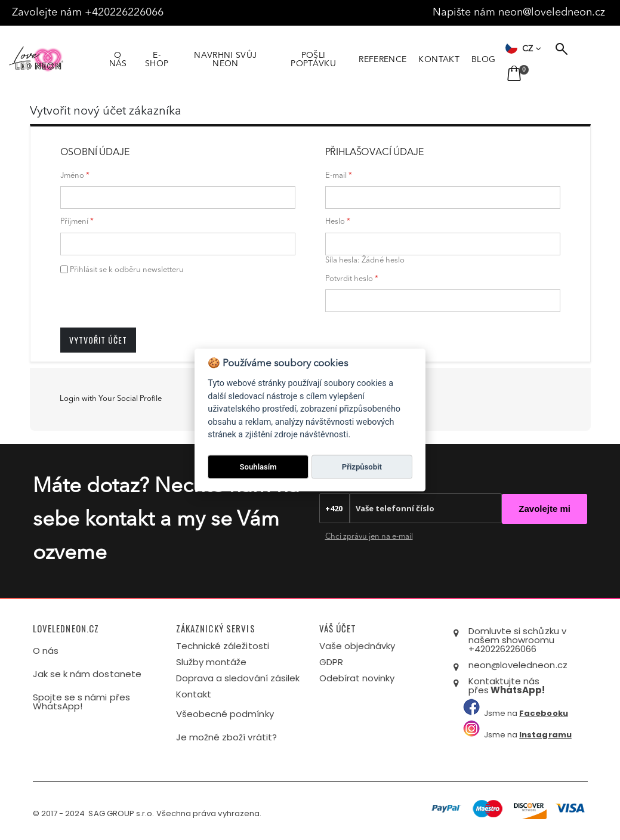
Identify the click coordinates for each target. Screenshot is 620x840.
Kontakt (194, 694)
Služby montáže (212, 662)
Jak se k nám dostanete (87, 674)
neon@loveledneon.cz (553, 13)
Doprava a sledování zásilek (238, 678)
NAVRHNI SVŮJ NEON (234, 60)
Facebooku (544, 713)
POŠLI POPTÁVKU (327, 60)
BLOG (500, 60)
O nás (46, 651)
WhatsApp (516, 690)
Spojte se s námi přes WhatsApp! (81, 702)
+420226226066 (127, 13)
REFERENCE (399, 60)
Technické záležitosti (223, 646)
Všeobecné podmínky (225, 714)
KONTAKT (455, 60)
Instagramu (545, 735)
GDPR (331, 662)
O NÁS (119, 60)
